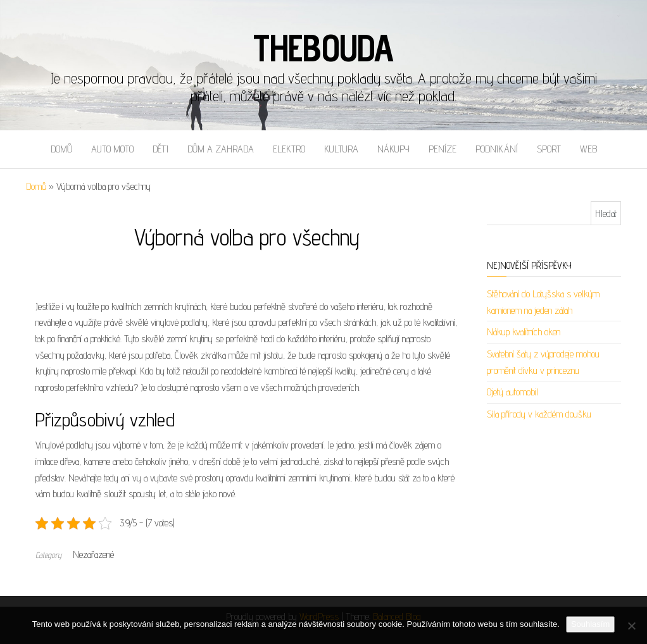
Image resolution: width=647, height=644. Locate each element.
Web (588, 149)
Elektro (289, 149)
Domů (61, 149)
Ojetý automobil (512, 392)
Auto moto (112, 149)
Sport (549, 149)
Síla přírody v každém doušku (539, 414)
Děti (160, 149)
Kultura (341, 149)
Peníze (443, 149)
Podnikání (497, 149)
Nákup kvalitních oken (524, 332)
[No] (631, 626)
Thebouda (323, 47)
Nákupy (393, 149)
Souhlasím (590, 624)
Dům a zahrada (221, 149)
